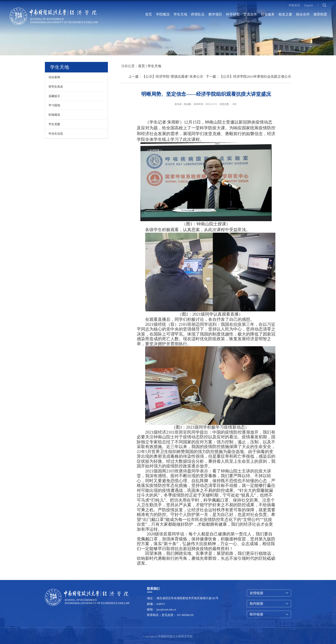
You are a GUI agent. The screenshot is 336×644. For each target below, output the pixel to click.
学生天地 (180, 14)
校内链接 (256, 603)
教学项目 (215, 14)
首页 (149, 14)
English (309, 5)
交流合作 (250, 14)
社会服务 (268, 14)
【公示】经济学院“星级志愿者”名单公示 (173, 76)
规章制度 (320, 14)
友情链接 (256, 593)
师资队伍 (198, 14)
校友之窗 (285, 14)
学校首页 (294, 5)
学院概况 (163, 14)
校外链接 (256, 614)
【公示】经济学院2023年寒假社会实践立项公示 (255, 76)
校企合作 (303, 14)
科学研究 (233, 14)
